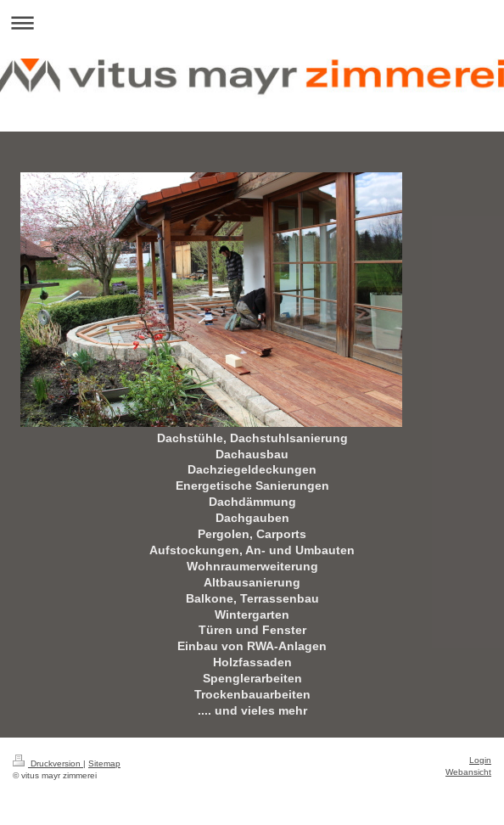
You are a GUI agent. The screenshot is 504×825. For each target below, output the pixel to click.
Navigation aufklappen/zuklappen (252, 22)
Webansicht (468, 772)
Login (480, 760)
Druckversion (48, 763)
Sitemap (104, 763)
